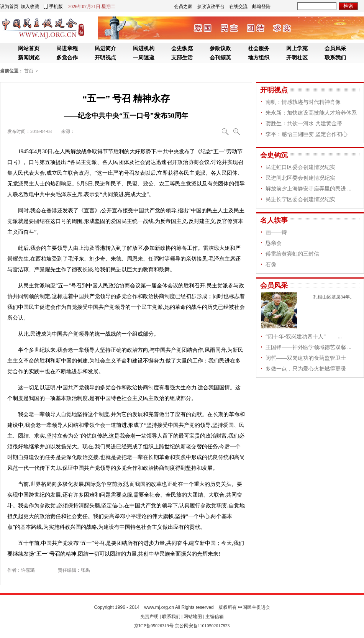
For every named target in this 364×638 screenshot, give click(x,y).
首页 (29, 71)
